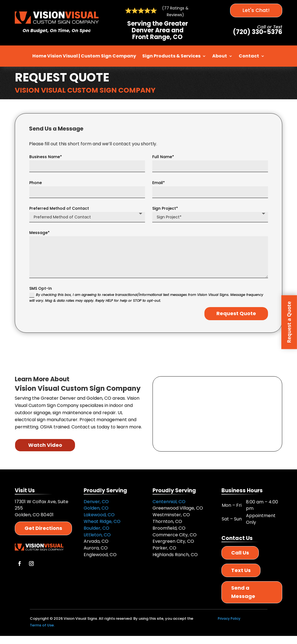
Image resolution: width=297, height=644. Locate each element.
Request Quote (236, 313)
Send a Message (243, 592)
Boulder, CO (96, 528)
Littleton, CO (97, 535)
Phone (36, 183)
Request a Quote (289, 322)
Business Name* (46, 157)
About (220, 56)
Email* (159, 183)
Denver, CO (96, 502)
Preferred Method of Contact (59, 208)
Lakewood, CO (99, 515)
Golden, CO (96, 508)
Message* (39, 233)
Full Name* (163, 157)
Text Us (241, 570)
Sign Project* (165, 208)
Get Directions (43, 528)
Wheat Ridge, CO (102, 521)
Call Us (240, 553)
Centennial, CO (169, 502)
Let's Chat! (256, 10)
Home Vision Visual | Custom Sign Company (84, 56)
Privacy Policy (229, 618)
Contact (249, 56)
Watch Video (45, 445)
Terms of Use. (42, 625)
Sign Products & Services (171, 56)
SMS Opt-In (41, 288)
